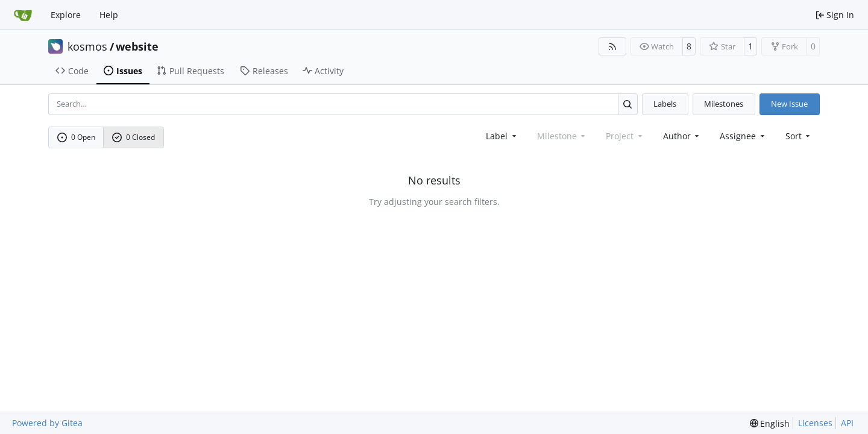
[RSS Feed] (612, 46)
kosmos (87, 46)
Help (109, 15)
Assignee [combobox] (743, 136)
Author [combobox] (682, 136)
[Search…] (628, 104)
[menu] (799, 136)
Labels (665, 104)
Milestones (724, 104)
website (137, 46)
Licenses (815, 423)
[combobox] (502, 136)
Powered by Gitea (47, 423)
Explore (66, 15)
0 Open (77, 137)
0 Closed (134, 137)
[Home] (23, 15)
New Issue (789, 104)
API (847, 423)
